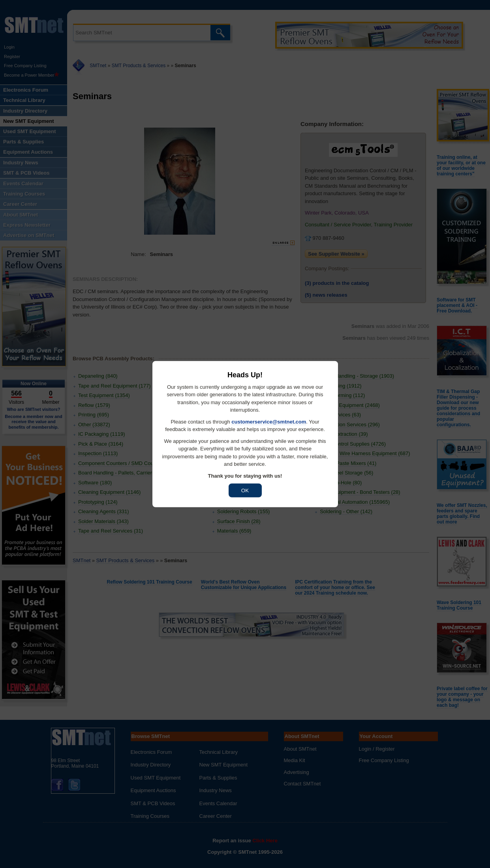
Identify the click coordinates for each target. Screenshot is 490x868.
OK (245, 490)
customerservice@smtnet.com (269, 421)
